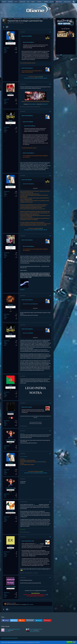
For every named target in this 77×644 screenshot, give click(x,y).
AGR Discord (44, 104)
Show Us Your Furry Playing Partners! (13, 629)
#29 (50, 403)
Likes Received (7, 48)
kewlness (23, 433)
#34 (50, 537)
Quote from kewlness (28, 42)
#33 (50, 502)
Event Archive (8, 632)
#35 (50, 578)
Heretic (10, 23)
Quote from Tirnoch (27, 407)
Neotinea (9, 603)
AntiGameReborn (33, 104)
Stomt (40, 462)
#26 (50, 296)
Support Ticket (43, 78)
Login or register (67, 2)
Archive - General (30, 604)
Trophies (6, 51)
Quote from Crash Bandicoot (30, 304)
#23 (50, 111)
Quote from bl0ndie (27, 36)
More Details (69, 642)
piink (6, 630)
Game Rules (27, 78)
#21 (50, 32)
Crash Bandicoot (24, 456)
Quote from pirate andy (28, 541)
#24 (50, 176)
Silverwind (22, 290)
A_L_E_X (36, 505)
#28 (50, 376)
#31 (50, 454)
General (21, 604)
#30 (50, 431)
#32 (50, 479)
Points (5, 49)
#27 (50, 325)
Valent (31, 630)
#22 (50, 84)
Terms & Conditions (34, 78)
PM (47, 595)
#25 (50, 236)
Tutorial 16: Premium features (36, 629)
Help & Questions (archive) (35, 632)
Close (74, 642)
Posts (5, 52)
